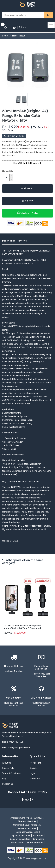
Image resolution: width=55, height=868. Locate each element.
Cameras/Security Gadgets (27, 825)
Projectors (38, 836)
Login (32, 773)
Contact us (8, 784)
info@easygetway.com (19, 748)
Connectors (38, 839)
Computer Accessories (27, 832)
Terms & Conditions (11, 773)
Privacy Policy (9, 768)
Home (5, 36)
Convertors (25, 839)
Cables (14, 839)
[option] (27, 66)
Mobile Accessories (27, 829)
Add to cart (27, 188)
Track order (35, 779)
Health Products (35, 843)
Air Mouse (39, 818)
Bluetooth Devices (27, 821)
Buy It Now (27, 201)
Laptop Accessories (21, 836)
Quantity (8, 171)
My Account (35, 763)
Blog (4, 779)
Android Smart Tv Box (21, 818)
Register (34, 768)
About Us (7, 763)
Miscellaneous (19, 36)
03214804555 (16, 742)
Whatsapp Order (28, 213)
